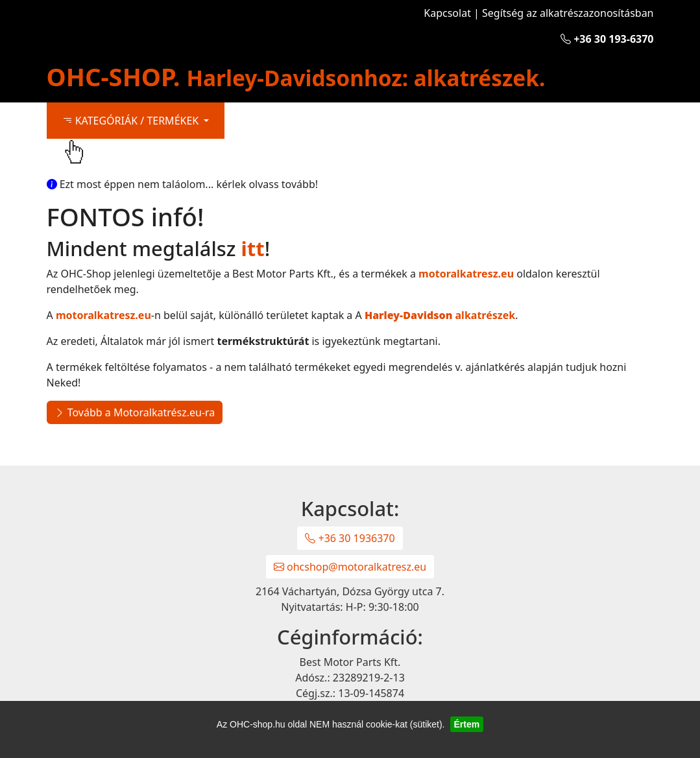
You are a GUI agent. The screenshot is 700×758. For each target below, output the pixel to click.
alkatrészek (440, 315)
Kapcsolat (447, 13)
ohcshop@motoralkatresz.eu (350, 567)
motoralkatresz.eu (466, 274)
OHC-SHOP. (296, 77)
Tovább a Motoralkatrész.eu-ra (135, 412)
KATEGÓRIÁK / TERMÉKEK (132, 121)
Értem (467, 724)
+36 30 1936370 (350, 538)
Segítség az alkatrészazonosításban (568, 13)
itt (253, 248)
